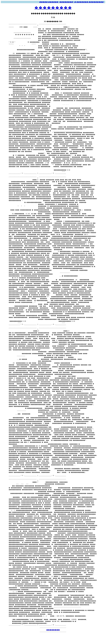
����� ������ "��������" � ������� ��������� (71, 2)
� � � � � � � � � (53, 8)
